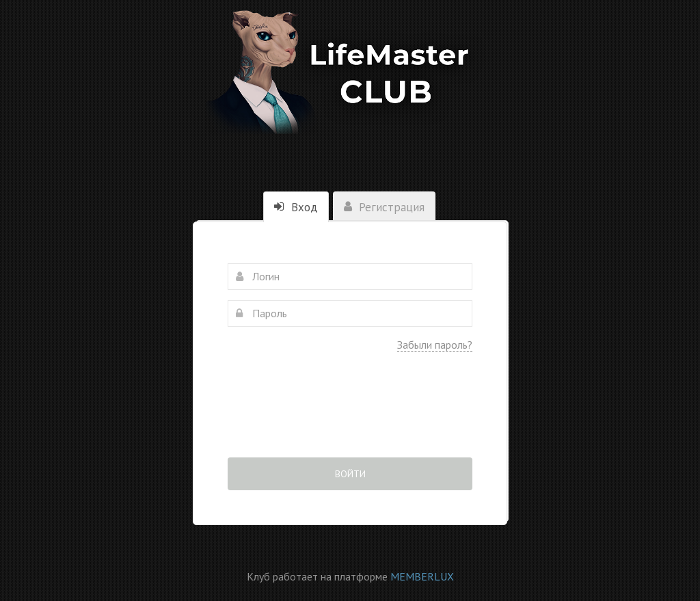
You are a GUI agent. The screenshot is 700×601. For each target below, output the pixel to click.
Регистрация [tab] (384, 207)
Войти (350, 474)
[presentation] (350, 414)
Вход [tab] (296, 207)
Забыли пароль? (435, 345)
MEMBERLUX (422, 576)
